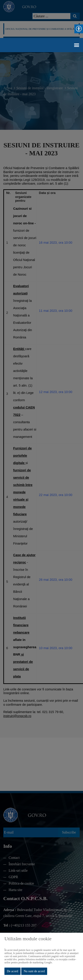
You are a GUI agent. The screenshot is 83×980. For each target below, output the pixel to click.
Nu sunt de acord (34, 971)
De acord (13, 971)
